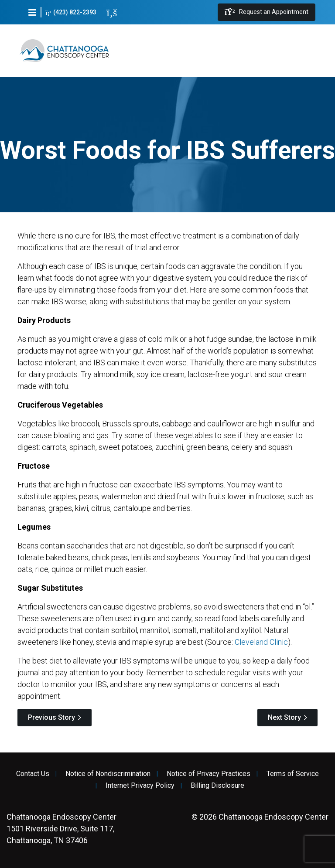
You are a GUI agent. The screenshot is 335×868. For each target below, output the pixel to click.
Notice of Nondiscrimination (108, 774)
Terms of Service (293, 774)
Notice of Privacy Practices (209, 774)
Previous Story (51, 717)
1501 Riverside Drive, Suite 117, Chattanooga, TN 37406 (62, 829)
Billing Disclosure (217, 786)
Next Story (284, 717)
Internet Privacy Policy (140, 786)
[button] (32, 12)
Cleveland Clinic (261, 642)
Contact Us (33, 774)
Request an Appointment (267, 12)
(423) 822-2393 (71, 12)
